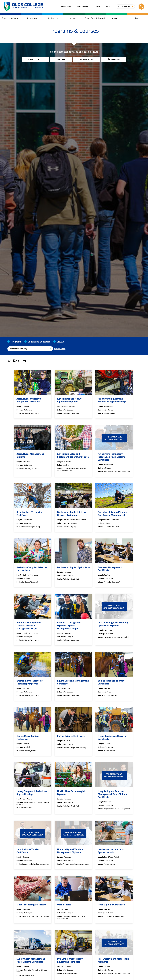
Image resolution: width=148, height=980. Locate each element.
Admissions (32, 18)
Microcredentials (87, 59)
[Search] (141, 7)
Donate (97, 7)
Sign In (108, 7)
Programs (16, 342)
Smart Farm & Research (95, 18)
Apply (137, 18)
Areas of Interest (35, 59)
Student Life (53, 18)
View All (61, 342)
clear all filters (60, 349)
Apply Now (114, 59)
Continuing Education (39, 342)
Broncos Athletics (83, 7)
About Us (116, 18)
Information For (125, 7)
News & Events (66, 7)
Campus (74, 18)
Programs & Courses (11, 18)
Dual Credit (61, 59)
